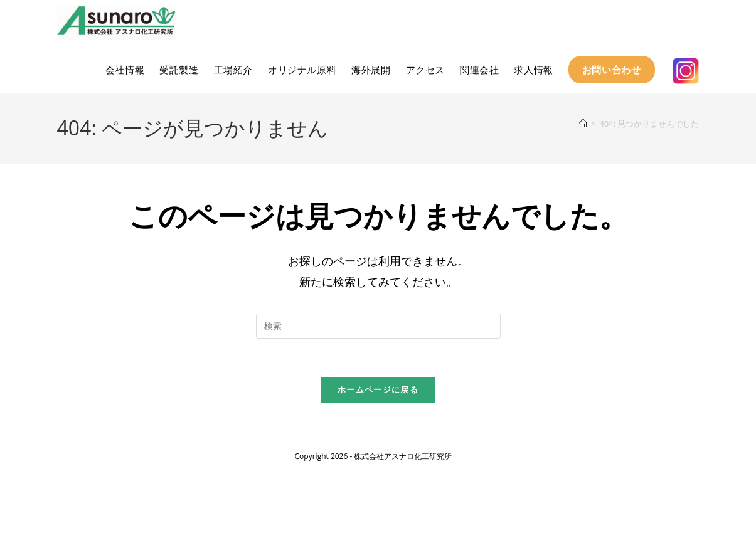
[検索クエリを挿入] (378, 326)
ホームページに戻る (378, 389)
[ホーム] (583, 124)
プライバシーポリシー (662, 447)
